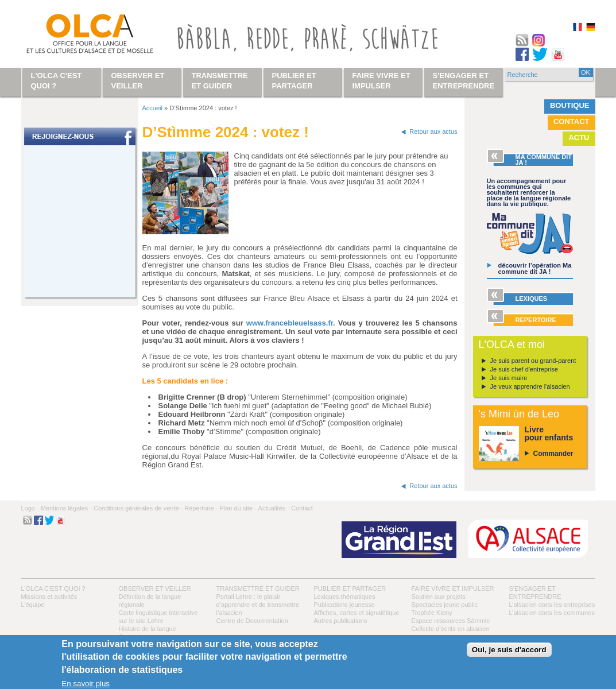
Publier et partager (350, 589)
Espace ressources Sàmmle (451, 621)
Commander (553, 454)
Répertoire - (201, 508)
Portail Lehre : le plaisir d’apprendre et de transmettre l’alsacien (258, 605)
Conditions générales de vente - (138, 508)
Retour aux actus (433, 131)
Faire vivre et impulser (453, 589)
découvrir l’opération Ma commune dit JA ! (535, 268)
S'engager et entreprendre (464, 81)
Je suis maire (509, 378)
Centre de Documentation (252, 621)
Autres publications (341, 621)
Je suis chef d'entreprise (524, 369)
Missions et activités (49, 597)
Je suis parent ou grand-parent (533, 361)
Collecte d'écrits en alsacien (451, 629)
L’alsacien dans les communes (552, 613)
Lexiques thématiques (345, 597)
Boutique (570, 105)
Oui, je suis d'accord (509, 650)
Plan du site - (238, 508)
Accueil (152, 108)
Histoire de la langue (148, 629)
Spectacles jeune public (445, 605)
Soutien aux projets (439, 597)
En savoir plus (86, 684)
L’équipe (33, 605)
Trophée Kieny (432, 613)
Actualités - (274, 508)
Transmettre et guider (258, 589)
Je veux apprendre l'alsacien (530, 386)
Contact (572, 121)
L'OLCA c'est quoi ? (53, 589)
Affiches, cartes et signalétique (357, 613)
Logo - (30, 508)
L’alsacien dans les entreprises (552, 605)
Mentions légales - (66, 508)
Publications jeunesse (344, 605)
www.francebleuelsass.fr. (291, 323)
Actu (579, 138)
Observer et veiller (155, 589)
